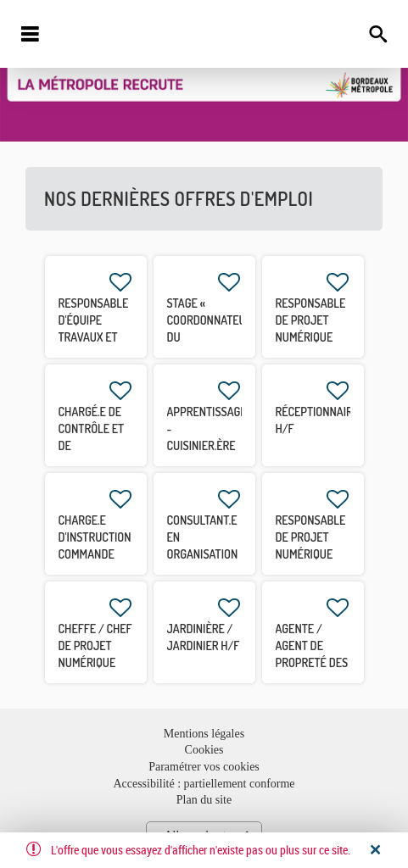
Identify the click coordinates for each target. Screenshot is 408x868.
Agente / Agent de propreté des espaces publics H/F (312, 662)
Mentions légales (204, 734)
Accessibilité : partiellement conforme (204, 784)
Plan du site (204, 800)
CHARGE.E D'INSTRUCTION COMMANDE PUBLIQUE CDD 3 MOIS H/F (95, 554)
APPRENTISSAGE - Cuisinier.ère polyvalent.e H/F (207, 445)
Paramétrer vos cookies (204, 767)
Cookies (204, 750)
